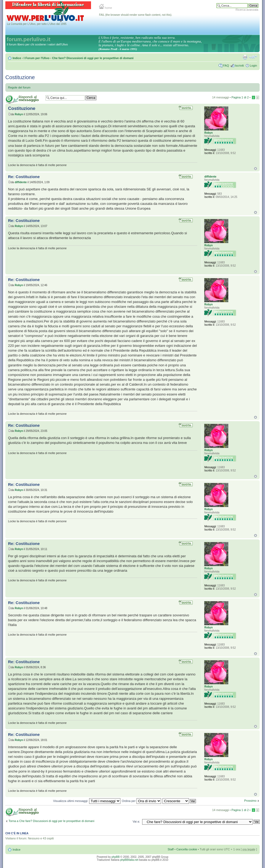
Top (255, 169)
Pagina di (240, 97)
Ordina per (141, 801)
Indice (17, 58)
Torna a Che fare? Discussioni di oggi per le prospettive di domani (51, 821)
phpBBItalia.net (129, 860)
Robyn (19, 114)
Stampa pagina (245, 57)
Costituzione (20, 77)
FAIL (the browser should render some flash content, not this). (136, 15)
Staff (171, 849)
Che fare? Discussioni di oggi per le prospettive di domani (93, 58)
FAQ (226, 66)
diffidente (21, 182)
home (106, 8)
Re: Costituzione (24, 177)
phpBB (116, 857)
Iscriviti (239, 66)
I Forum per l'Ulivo (37, 58)
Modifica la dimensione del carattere (253, 57)
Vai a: (136, 821)
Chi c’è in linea (17, 833)
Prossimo (250, 801)
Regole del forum (19, 87)
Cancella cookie (187, 849)
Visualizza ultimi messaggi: (87, 801)
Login (253, 66)
